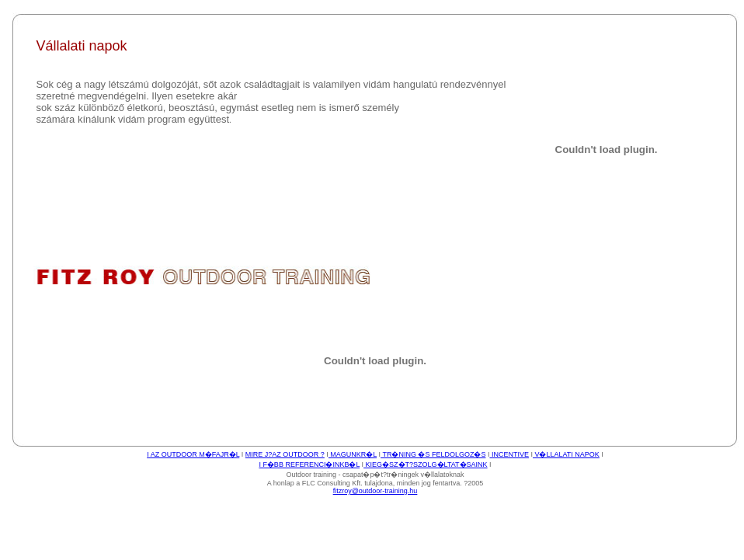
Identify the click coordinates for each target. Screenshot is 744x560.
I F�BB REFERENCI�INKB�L (309, 464)
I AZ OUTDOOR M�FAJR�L (193, 454)
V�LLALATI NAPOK (566, 454)
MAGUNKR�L (353, 454)
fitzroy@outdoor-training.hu (375, 491)
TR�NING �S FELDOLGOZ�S (433, 454)
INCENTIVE (509, 454)
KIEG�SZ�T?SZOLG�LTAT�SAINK (426, 464)
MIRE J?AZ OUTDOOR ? (285, 454)
